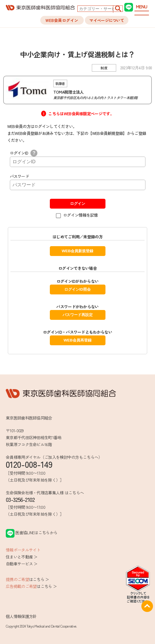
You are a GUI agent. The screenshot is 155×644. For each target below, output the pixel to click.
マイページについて (107, 20)
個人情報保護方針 (21, 616)
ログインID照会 (77, 289)
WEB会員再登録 (77, 340)
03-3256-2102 (20, 499)
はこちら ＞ (28, 579)
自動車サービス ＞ (22, 564)
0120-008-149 (29, 464)
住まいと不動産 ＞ (22, 557)
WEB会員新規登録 (77, 251)
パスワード (20, 176)
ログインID (24, 153)
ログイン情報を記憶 (81, 215)
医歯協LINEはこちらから (32, 532)
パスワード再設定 (78, 315)
